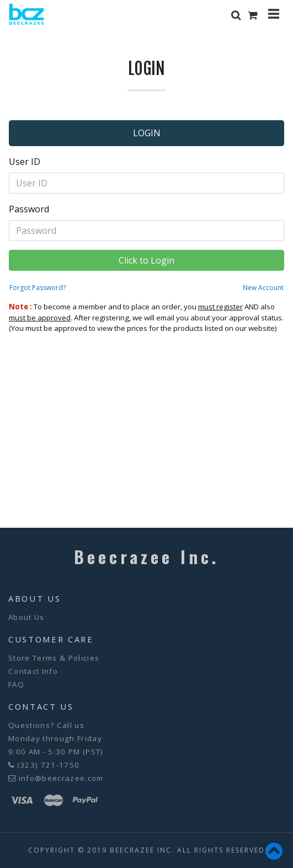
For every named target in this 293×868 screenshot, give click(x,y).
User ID (25, 162)
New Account (263, 288)
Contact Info (33, 671)
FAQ (16, 684)
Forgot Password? (38, 288)
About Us (26, 617)
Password (29, 209)
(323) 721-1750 (49, 765)
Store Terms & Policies (54, 658)
